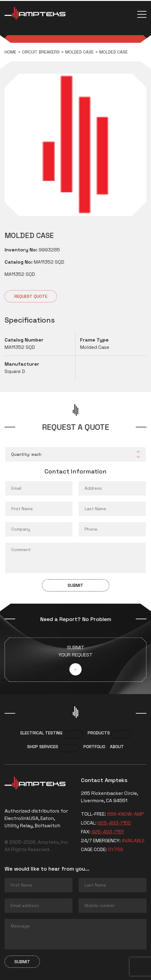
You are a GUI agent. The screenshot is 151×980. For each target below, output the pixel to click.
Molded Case (79, 52)
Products (99, 733)
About (117, 747)
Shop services (43, 747)
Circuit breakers (41, 52)
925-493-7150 (114, 823)
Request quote (31, 296)
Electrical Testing (41, 733)
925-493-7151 (108, 832)
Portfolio (94, 747)
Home (11, 52)
